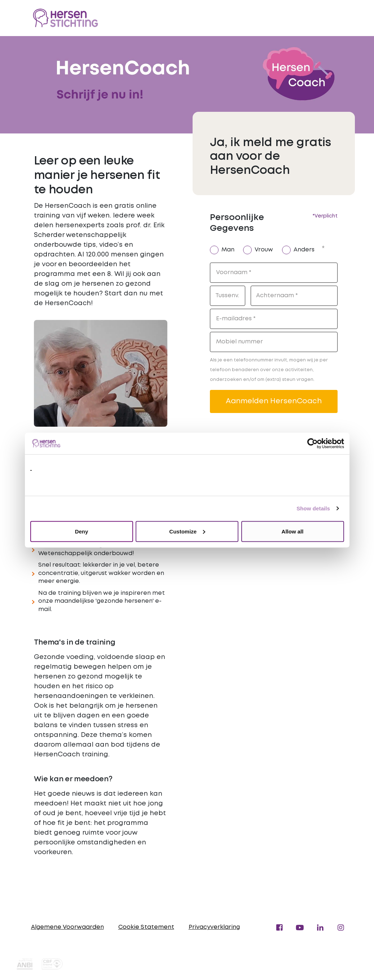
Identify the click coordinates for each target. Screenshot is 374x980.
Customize (187, 531)
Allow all (293, 531)
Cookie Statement (146, 927)
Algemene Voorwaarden (67, 927)
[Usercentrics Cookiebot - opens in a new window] (313, 443)
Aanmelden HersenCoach (274, 401)
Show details (313, 508)
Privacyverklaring (214, 927)
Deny (82, 531)
